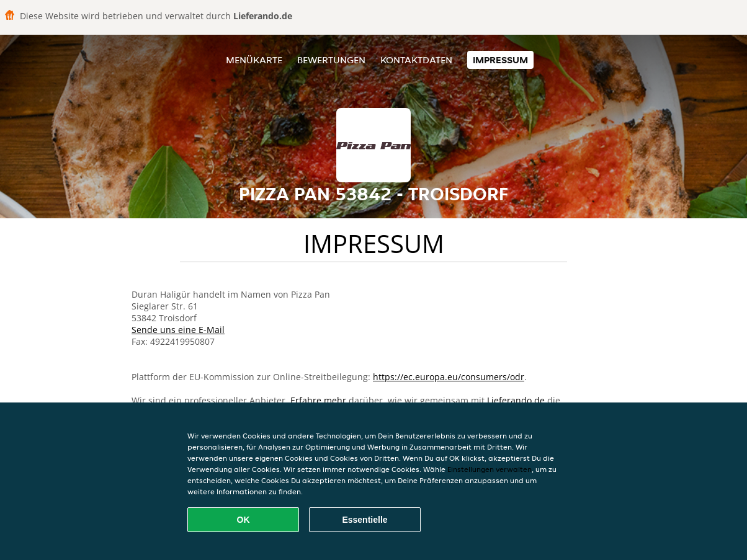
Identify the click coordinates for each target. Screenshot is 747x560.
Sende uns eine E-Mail (178, 330)
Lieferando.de (516, 400)
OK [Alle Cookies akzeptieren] (244, 520)
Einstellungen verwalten (490, 469)
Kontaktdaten (416, 60)
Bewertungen (331, 60)
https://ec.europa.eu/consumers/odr (449, 377)
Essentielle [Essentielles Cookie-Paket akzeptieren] (365, 520)
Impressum (500, 60)
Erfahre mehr (318, 400)
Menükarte (254, 60)
